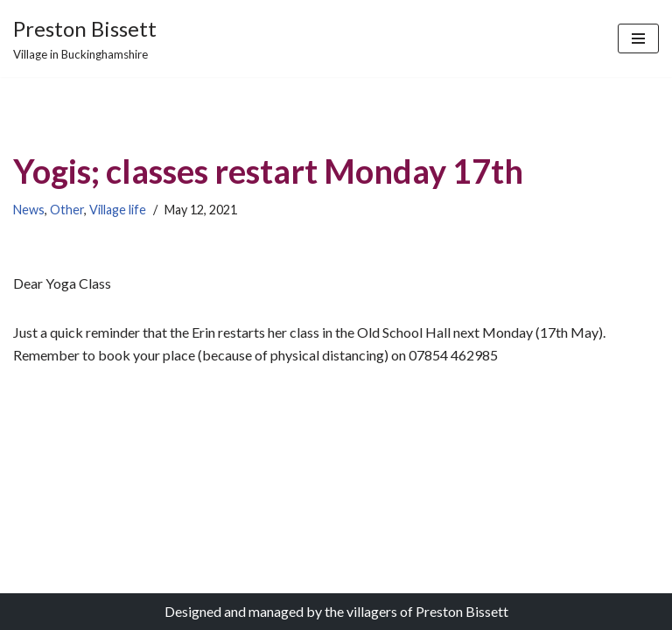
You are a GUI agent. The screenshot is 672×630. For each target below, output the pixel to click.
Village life (118, 210)
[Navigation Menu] (638, 38)
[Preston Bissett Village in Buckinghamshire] (85, 38)
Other (67, 210)
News (29, 210)
